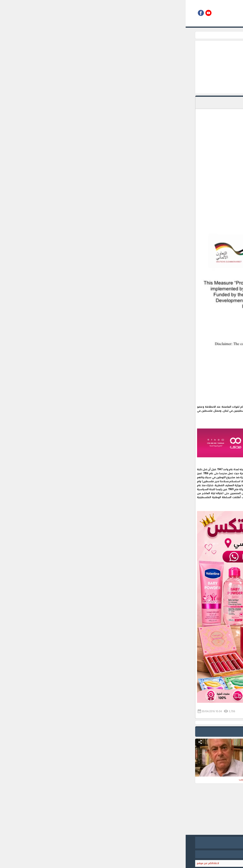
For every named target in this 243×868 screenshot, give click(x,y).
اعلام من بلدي (171, 35)
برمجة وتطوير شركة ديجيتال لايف (121, 854)
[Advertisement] (102, 67)
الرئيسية (188, 35)
